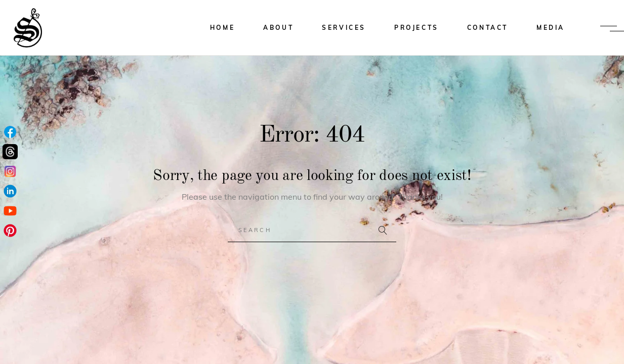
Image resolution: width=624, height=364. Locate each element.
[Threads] (10, 152)
